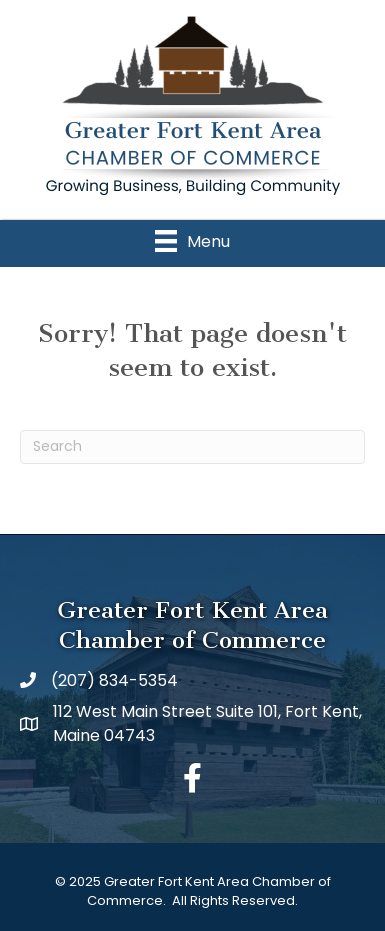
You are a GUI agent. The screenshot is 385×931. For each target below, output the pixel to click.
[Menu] (192, 241)
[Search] (192, 447)
